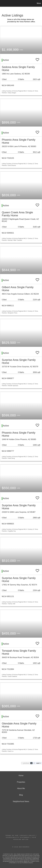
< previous (26, 763)
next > (39, 763)
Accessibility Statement (18, 837)
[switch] (37, 59)
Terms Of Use (12, 835)
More (39, 3)
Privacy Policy (28, 835)
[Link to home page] (2, 3)
